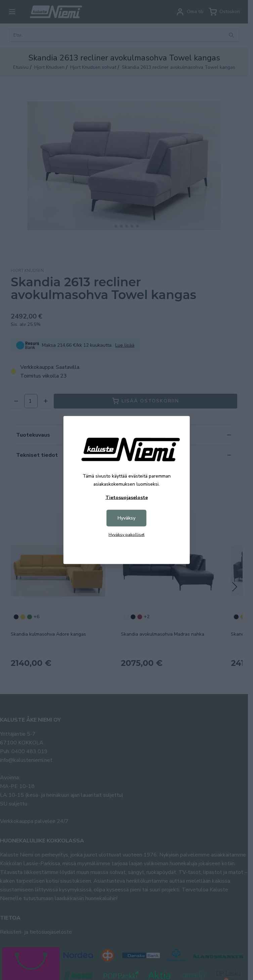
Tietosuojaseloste (127, 498)
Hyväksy (126, 518)
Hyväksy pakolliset (126, 535)
